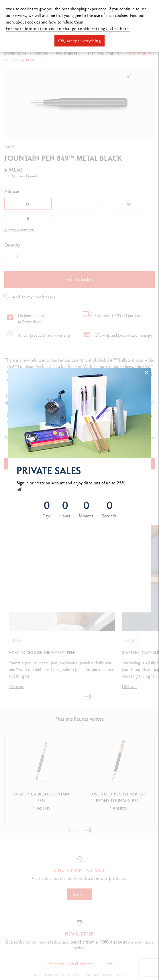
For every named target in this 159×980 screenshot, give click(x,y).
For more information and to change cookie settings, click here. (68, 29)
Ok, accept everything (80, 41)
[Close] (146, 372)
